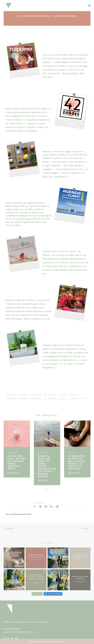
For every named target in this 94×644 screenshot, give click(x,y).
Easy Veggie (65, 152)
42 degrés (42, 109)
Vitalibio (46, 255)
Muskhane (30, 300)
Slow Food (53, 398)
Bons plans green (36, 395)
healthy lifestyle (12, 398)
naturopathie (36, 398)
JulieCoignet (25, 398)
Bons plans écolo (50, 395)
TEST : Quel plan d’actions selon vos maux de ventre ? (26, 622)
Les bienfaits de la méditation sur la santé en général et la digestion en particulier (77, 463)
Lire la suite (13, 473)
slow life (62, 398)
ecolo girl (62, 395)
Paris (45, 398)
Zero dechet (83, 398)
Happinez (46, 62)
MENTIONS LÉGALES (12, 629)
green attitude (73, 395)
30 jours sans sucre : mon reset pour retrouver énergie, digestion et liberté (17, 463)
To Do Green (72, 398)
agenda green (23, 395)
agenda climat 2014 (35, 203)
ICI (67, 177)
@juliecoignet (47, 543)
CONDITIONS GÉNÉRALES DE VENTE (19, 632)
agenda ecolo (11, 395)
